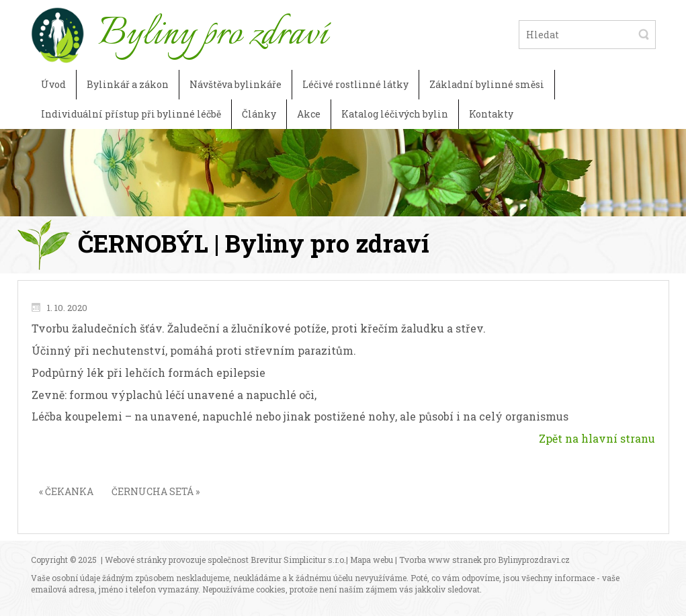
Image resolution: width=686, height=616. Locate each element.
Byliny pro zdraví (213, 34)
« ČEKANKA (66, 491)
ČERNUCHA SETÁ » (156, 491)
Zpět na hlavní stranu (597, 438)
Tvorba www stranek (440, 560)
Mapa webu (372, 560)
